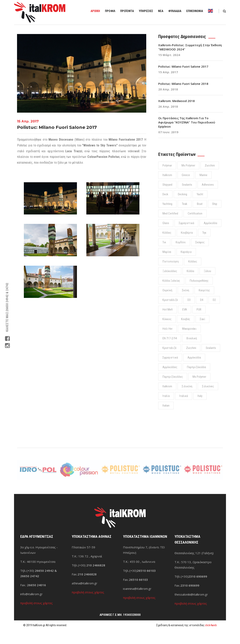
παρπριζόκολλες (173, 377)
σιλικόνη (187, 386)
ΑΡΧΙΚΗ (95, 11)
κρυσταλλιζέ (170, 300)
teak (185, 204)
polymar (167, 165)
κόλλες (167, 233)
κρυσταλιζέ (169, 348)
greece (186, 175)
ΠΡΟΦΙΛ (110, 11)
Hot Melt (168, 309)
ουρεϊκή (167, 290)
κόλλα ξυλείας (171, 281)
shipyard (167, 185)
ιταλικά (184, 396)
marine (203, 175)
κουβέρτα (187, 233)
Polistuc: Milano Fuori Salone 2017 (183, 66)
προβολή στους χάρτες (36, 603)
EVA (185, 309)
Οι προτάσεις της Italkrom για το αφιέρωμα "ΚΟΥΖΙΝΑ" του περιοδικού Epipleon (187, 122)
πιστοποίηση (171, 261)
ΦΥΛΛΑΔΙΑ (175, 11)
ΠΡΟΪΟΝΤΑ (127, 11)
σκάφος (200, 242)
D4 (202, 300)
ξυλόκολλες (170, 271)
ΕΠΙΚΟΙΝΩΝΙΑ (195, 11)
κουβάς (186, 319)
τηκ (204, 233)
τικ (164, 242)
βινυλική (192, 338)
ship (215, 204)
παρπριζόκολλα (196, 367)
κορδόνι (181, 242)
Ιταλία (166, 396)
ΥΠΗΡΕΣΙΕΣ (146, 11)
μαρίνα (167, 252)
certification (195, 213)
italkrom (167, 175)
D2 (214, 300)
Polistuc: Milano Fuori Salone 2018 (183, 84)
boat (200, 204)
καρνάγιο (186, 252)
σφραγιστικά (186, 223)
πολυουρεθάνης (199, 281)
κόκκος (167, 319)
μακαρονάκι (189, 329)
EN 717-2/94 (170, 338)
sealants (187, 185)
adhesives (208, 185)
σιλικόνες (208, 386)
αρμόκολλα (210, 223)
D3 (189, 300)
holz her (167, 329)
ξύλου (207, 271)
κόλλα (190, 271)
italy (200, 396)
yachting (167, 204)
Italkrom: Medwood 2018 (176, 101)
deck (165, 194)
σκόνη (186, 290)
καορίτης (204, 290)
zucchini (210, 165)
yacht (200, 194)
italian (166, 406)
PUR (199, 309)
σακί (202, 319)
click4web (211, 625)
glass (166, 223)
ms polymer (188, 165)
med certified (170, 213)
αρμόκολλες (170, 367)
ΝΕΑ (161, 11)
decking (183, 194)
